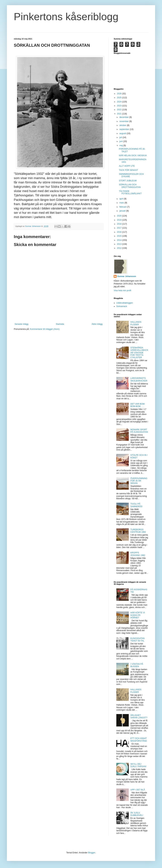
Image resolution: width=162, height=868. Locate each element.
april (122, 199)
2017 (120, 228)
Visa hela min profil (122, 290)
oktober (123, 125)
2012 (120, 248)
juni (121, 141)
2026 (120, 94)
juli (121, 137)
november (124, 121)
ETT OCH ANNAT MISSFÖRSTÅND (139, 740)
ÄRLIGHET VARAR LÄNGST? (139, 716)
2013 (120, 244)
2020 (120, 216)
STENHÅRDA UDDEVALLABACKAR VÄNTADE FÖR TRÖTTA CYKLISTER (139, 353)
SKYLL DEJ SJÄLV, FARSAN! (138, 765)
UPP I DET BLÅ (138, 790)
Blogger (92, 853)
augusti (123, 133)
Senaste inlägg (21, 324)
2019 (120, 220)
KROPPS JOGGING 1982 (138, 554)
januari (123, 211)
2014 (120, 240)
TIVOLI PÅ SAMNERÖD (136, 505)
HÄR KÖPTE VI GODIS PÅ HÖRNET (138, 615)
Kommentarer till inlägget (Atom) (45, 329)
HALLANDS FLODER (136, 323)
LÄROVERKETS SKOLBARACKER (139, 379)
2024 (120, 102)
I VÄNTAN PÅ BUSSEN (137, 665)
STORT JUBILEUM (128, 181)
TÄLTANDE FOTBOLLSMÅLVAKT (130, 192)
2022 (120, 110)
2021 (120, 114)
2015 (120, 236)
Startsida (60, 324)
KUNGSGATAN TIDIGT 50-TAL (138, 640)
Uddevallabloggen (125, 303)
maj (121, 145)
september (125, 129)
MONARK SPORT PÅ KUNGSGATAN (139, 431)
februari (123, 207)
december (124, 117)
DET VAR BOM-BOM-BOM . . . (138, 405)
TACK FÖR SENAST (128, 170)
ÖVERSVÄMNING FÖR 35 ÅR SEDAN (139, 481)
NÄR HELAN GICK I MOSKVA (133, 155)
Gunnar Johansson (127, 276)
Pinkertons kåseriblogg (66, 17)
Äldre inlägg (97, 324)
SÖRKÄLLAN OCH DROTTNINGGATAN (130, 186)
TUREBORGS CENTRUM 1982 (138, 531)
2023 (120, 106)
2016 (120, 232)
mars (122, 203)
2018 (120, 224)
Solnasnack (122, 306)
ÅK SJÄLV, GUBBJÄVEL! (137, 814)
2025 (120, 98)
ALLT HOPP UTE (127, 166)
